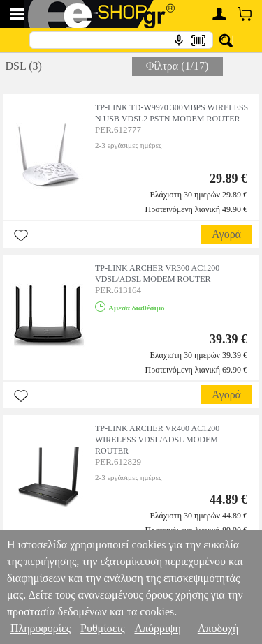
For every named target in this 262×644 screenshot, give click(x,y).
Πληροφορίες (41, 628)
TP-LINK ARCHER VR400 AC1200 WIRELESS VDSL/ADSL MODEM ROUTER (157, 440)
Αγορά (226, 234)
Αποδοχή (218, 628)
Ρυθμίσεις (102, 628)
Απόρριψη (157, 628)
